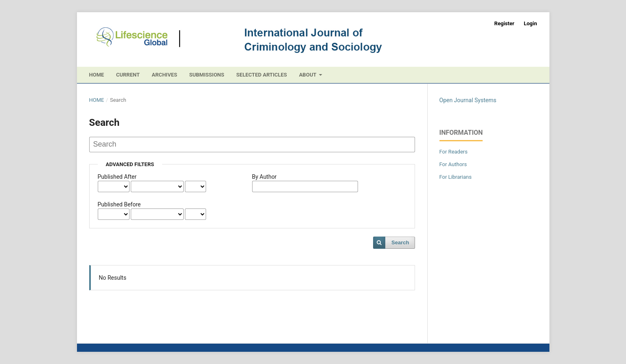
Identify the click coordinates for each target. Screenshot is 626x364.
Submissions (206, 75)
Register (504, 23)
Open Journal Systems (468, 100)
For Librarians (456, 177)
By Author (265, 177)
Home (97, 75)
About (308, 75)
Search (400, 242)
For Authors (453, 164)
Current (128, 75)
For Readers (454, 152)
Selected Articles (262, 75)
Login (530, 23)
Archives (165, 75)
